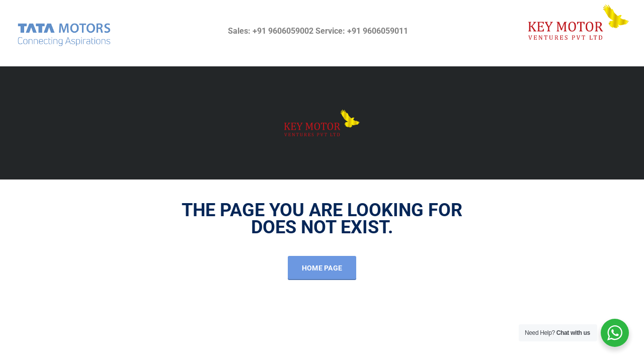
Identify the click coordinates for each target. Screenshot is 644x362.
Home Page (322, 268)
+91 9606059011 (378, 31)
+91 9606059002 (283, 31)
